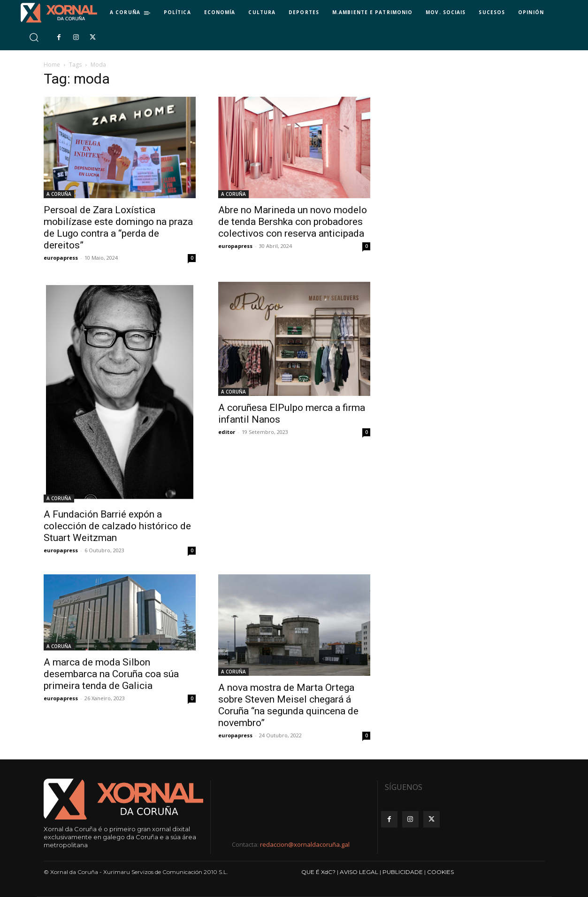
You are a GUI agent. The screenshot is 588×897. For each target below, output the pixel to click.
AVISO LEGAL (359, 872)
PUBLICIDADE (403, 872)
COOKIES (440, 872)
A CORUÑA (59, 194)
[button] (34, 37)
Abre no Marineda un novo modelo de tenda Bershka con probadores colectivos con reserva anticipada (293, 222)
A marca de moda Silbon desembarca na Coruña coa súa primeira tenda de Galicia (111, 674)
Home (52, 65)
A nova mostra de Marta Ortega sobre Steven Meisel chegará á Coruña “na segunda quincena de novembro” (288, 705)
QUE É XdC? (318, 872)
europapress (61, 258)
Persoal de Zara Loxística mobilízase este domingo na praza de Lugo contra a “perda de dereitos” (118, 228)
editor (227, 432)
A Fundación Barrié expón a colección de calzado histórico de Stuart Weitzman (117, 526)
